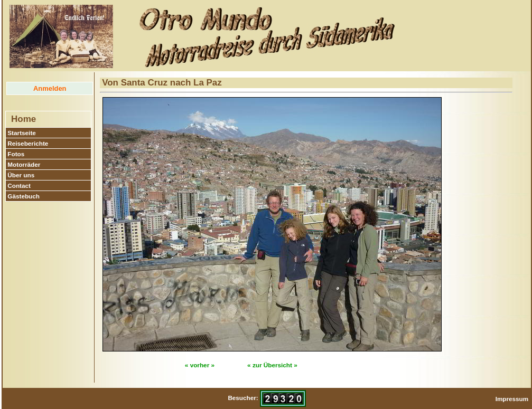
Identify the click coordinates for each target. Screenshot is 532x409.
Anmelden (50, 88)
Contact (19, 186)
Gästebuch (24, 196)
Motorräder (24, 164)
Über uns (21, 175)
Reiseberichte (28, 143)
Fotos (16, 154)
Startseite (22, 133)
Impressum (512, 399)
